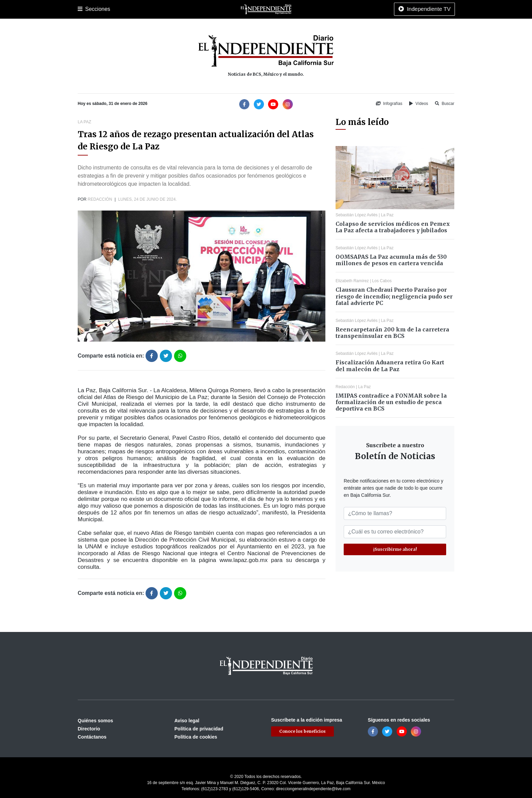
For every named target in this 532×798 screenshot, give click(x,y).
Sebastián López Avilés (357, 215)
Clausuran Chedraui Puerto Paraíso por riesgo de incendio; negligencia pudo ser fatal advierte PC (394, 296)
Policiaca (158, 9)
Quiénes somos (95, 721)
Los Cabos (131, 9)
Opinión (283, 9)
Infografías (389, 104)
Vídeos (419, 104)
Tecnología (342, 9)
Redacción (100, 199)
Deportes (182, 9)
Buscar (445, 104)
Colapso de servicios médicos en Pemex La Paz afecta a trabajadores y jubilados (393, 227)
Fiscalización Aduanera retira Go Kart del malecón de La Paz (390, 366)
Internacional (255, 9)
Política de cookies (196, 737)
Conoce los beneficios (302, 731)
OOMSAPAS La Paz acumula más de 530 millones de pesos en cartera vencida (391, 260)
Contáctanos (92, 737)
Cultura (205, 9)
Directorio (89, 729)
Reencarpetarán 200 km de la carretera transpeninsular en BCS (392, 333)
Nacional (227, 9)
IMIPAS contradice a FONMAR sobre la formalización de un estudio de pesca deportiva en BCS (391, 402)
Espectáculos (310, 9)
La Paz (107, 9)
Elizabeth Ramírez (352, 281)
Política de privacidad (199, 729)
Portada (86, 9)
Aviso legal (187, 721)
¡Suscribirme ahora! (395, 549)
